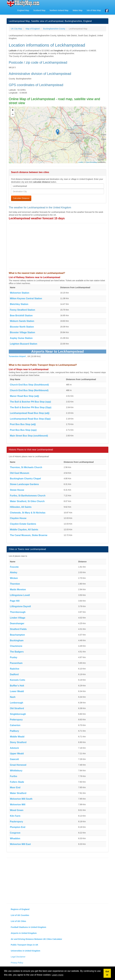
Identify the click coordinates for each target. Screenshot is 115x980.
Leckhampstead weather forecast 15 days (37, 218)
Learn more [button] (58, 975)
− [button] (13, 115)
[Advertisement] (57, 246)
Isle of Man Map (94, 10)
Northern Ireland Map (59, 10)
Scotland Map (39, 10)
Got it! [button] (107, 973)
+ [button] (13, 110)
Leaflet (81, 162)
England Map (23, 10)
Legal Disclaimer (18, 957)
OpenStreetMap (91, 162)
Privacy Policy (17, 963)
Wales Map (78, 10)
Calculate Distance (21, 198)
